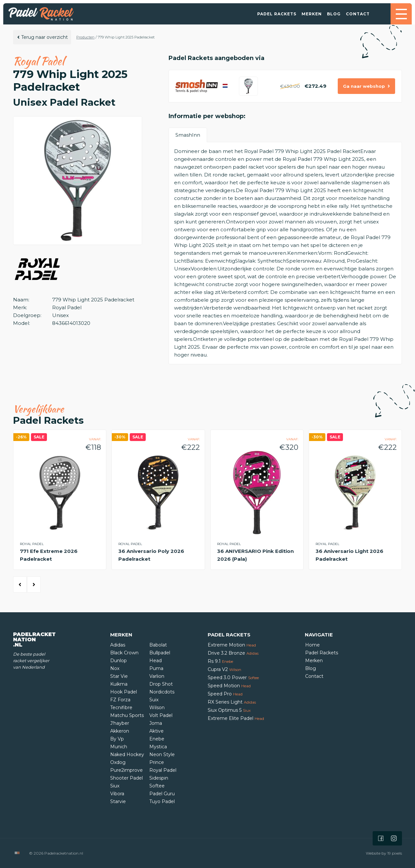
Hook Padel (124, 692)
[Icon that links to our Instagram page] (394, 838)
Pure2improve (126, 770)
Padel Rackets (277, 14)
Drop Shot (161, 684)
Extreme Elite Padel (236, 718)
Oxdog (118, 762)
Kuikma (119, 684)
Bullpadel (160, 653)
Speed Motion (229, 686)
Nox (115, 668)
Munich (119, 747)
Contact (358, 14)
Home (312, 645)
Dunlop (119, 661)
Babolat (158, 645)
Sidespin (159, 778)
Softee (157, 786)
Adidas (118, 645)
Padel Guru (162, 794)
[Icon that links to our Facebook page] (381, 838)
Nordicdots (162, 692)
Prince (157, 762)
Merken (312, 14)
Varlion (157, 676)
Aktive (156, 731)
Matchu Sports (127, 715)
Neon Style (162, 754)
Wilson (157, 708)
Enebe (157, 739)
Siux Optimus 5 (229, 710)
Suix (154, 700)
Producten (85, 37)
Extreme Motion (232, 645)
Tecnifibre (121, 708)
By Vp (117, 739)
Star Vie (119, 676)
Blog (334, 14)
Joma (156, 723)
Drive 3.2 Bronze (233, 653)
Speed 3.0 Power (233, 678)
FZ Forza (120, 700)
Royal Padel (163, 770)
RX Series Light (232, 702)
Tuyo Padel (162, 801)
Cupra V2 (224, 669)
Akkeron (120, 731)
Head (156, 661)
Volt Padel (161, 715)
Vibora (117, 794)
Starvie (118, 801)
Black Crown (124, 653)
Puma (156, 668)
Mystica (158, 747)
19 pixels (395, 853)
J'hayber (120, 723)
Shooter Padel (126, 778)
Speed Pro (225, 694)
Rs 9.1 (220, 661)
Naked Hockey (127, 754)
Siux (115, 786)
